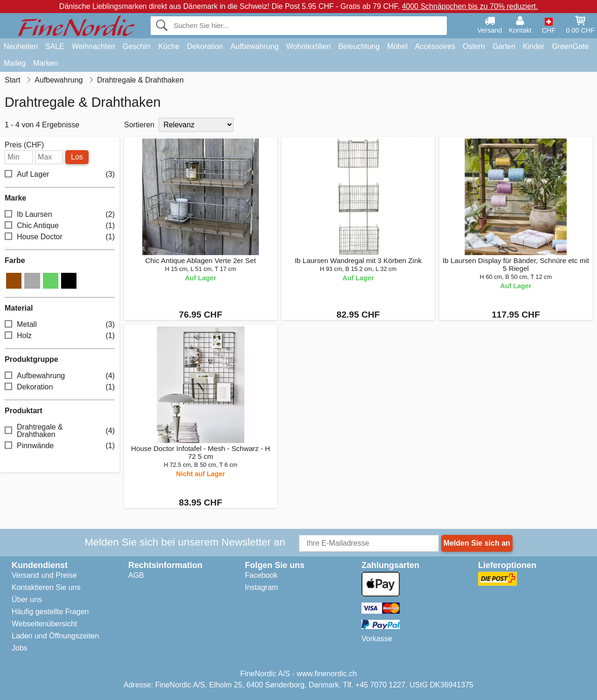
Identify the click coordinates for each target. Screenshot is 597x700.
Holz (60, 336)
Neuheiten (21, 46)
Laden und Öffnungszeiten (55, 636)
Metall (60, 324)
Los (77, 157)
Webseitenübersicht (44, 624)
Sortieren (139, 125)
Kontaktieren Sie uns (46, 587)
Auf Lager (60, 175)
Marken (45, 63)
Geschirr (137, 46)
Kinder (534, 46)
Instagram (261, 587)
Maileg (15, 63)
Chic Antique (60, 226)
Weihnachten (94, 46)
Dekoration (205, 46)
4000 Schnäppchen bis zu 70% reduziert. (470, 6)
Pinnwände (60, 446)
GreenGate (570, 46)
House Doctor (60, 237)
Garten (504, 46)
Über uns (27, 600)
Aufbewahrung (254, 46)
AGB (136, 575)
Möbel (397, 46)
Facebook (261, 575)
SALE (55, 46)
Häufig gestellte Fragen (50, 612)
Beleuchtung (359, 46)
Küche (169, 46)
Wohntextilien (308, 46)
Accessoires (435, 46)
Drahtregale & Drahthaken (60, 431)
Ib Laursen (60, 215)
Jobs (20, 648)
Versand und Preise (44, 575)
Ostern (474, 46)
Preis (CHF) (24, 145)
